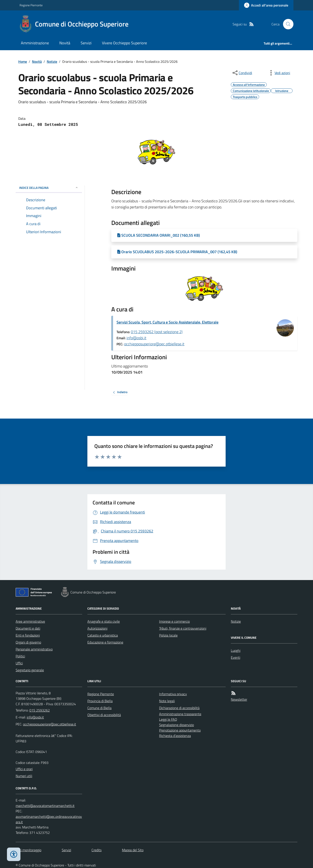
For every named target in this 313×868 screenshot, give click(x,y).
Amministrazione (35, 43)
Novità (65, 43)
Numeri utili (24, 776)
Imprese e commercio (174, 621)
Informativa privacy (173, 694)
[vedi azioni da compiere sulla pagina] (279, 73)
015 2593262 (40, 710)
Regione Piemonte (31, 5)
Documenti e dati (28, 628)
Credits (97, 850)
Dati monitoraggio (28, 850)
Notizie (52, 62)
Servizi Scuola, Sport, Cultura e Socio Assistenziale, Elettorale (167, 322)
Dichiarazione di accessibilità (179, 708)
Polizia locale (168, 635)
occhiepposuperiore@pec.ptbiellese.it (154, 344)
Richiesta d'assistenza (175, 736)
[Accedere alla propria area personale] (266, 5)
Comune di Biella (99, 708)
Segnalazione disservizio (176, 725)
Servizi (86, 43)
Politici (20, 656)
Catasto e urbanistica (103, 635)
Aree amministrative (30, 621)
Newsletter (239, 699)
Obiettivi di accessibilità (104, 715)
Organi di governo (28, 642)
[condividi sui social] (242, 73)
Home (23, 62)
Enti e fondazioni (28, 635)
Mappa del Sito (133, 850)
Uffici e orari (24, 769)
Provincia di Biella (100, 701)
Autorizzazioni (97, 628)
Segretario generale (30, 670)
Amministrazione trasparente (180, 714)
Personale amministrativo (34, 649)
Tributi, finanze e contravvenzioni (183, 628)
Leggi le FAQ (168, 719)
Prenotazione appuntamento (180, 730)
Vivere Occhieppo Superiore (124, 43)
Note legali (167, 701)
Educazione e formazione (105, 642)
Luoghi (236, 650)
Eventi (236, 657)
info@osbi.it (136, 338)
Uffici (19, 663)
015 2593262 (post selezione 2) (157, 332)
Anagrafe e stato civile (104, 621)
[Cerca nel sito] (286, 24)
